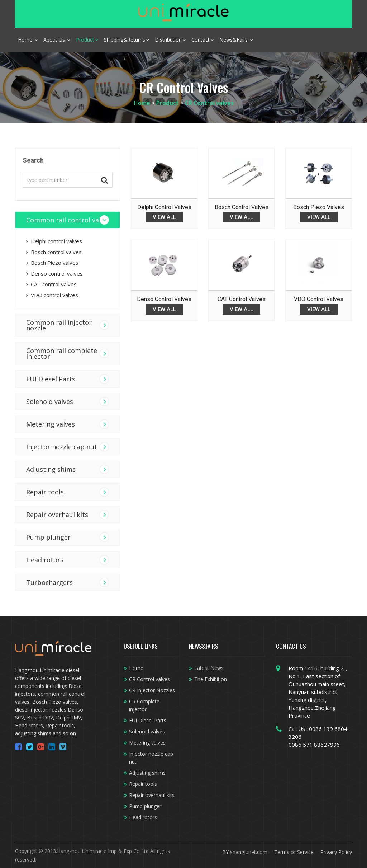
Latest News (209, 668)
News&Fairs (236, 40)
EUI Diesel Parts (51, 379)
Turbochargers (49, 582)
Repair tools (45, 492)
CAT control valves (51, 284)
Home (28, 40)
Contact (202, 40)
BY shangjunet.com (245, 852)
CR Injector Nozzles (152, 690)
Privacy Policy (336, 852)
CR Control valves (209, 103)
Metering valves (147, 743)
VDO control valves (52, 295)
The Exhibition (211, 679)
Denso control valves (54, 273)
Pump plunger (48, 537)
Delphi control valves (54, 241)
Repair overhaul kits (57, 515)
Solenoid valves (50, 402)
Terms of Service (294, 852)
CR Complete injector (144, 705)
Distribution (170, 40)
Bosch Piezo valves (52, 263)
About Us (57, 40)
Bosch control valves (54, 252)
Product (87, 40)
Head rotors (45, 560)
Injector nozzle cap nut (62, 447)
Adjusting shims (51, 469)
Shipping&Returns (127, 40)
